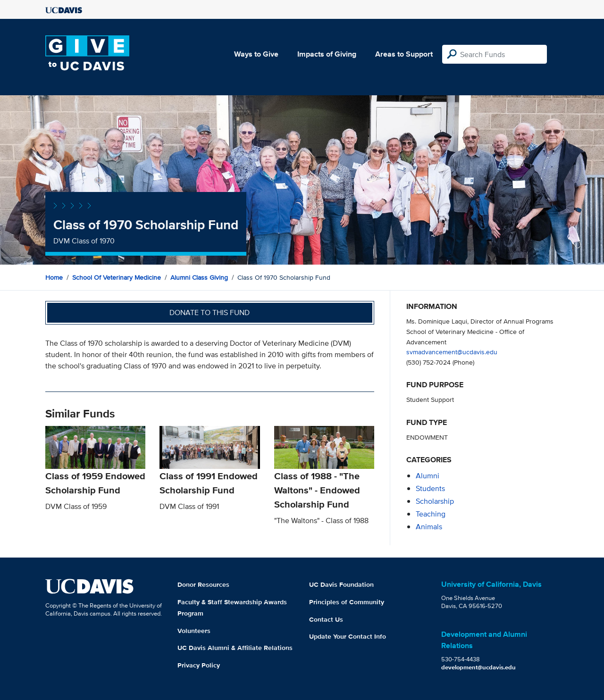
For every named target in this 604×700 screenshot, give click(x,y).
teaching (431, 514)
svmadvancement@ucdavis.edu (452, 352)
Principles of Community (347, 602)
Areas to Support (404, 54)
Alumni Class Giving (199, 277)
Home (54, 277)
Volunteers (194, 631)
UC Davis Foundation (341, 584)
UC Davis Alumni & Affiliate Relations (235, 648)
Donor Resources (203, 584)
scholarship (435, 501)
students (430, 488)
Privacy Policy (199, 665)
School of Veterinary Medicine (117, 277)
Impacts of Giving (327, 54)
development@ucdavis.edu (478, 667)
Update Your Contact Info (348, 636)
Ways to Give (256, 54)
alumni (428, 476)
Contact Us (326, 619)
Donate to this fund (210, 312)
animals (429, 527)
